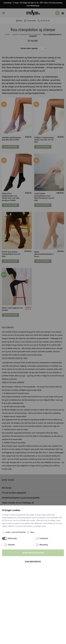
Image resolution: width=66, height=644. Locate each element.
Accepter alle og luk (33, 553)
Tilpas (30, 532)
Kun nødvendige (33, 562)
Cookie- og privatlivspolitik (14, 532)
